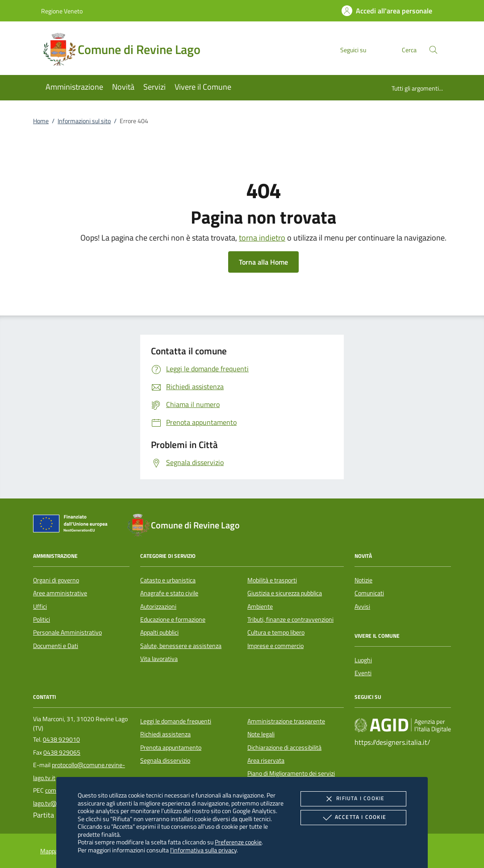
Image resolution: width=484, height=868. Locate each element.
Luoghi (363, 660)
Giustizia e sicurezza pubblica (285, 593)
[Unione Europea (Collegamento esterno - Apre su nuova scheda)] (73, 525)
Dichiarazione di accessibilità (284, 748)
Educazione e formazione (173, 619)
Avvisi (362, 606)
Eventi (363, 673)
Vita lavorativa (159, 659)
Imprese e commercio (275, 646)
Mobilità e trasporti (272, 580)
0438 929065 (62, 752)
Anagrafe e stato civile (169, 593)
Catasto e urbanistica (168, 580)
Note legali (261, 734)
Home (41, 121)
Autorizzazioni (158, 606)
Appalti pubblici (159, 632)
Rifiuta (353, 799)
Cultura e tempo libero (276, 632)
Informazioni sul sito (84, 121)
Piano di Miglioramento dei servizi (291, 773)
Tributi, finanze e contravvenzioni (290, 619)
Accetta (353, 818)
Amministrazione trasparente (286, 721)
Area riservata (266, 760)
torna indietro (262, 238)
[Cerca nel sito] (433, 50)
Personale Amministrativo (67, 632)
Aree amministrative (60, 593)
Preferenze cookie (238, 842)
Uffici (40, 606)
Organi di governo (56, 580)
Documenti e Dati (56, 646)
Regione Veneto (62, 11)
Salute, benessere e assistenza (181, 646)
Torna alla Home (263, 262)
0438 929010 (61, 739)
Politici (42, 619)
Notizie (363, 580)
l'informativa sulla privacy (203, 850)
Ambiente (260, 606)
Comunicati (369, 593)
